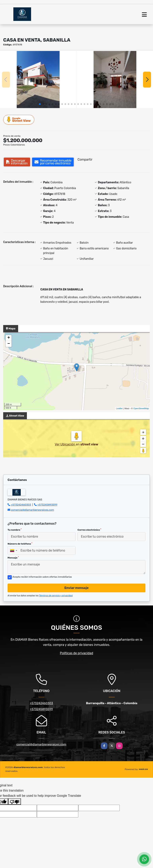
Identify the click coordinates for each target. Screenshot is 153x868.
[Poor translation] (15, 802)
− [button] (9, 344)
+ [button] (9, 338)
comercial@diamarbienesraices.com (32, 510)
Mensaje (13, 558)
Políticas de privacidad (77, 653)
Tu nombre (15, 530)
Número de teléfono (20, 544)
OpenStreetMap (141, 408)
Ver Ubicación (65, 444)
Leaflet (119, 408)
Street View (19, 120)
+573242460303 (21, 505)
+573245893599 (47, 505)
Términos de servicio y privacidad (56, 596)
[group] (38, 80)
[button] (40, 104)
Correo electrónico (89, 530)
